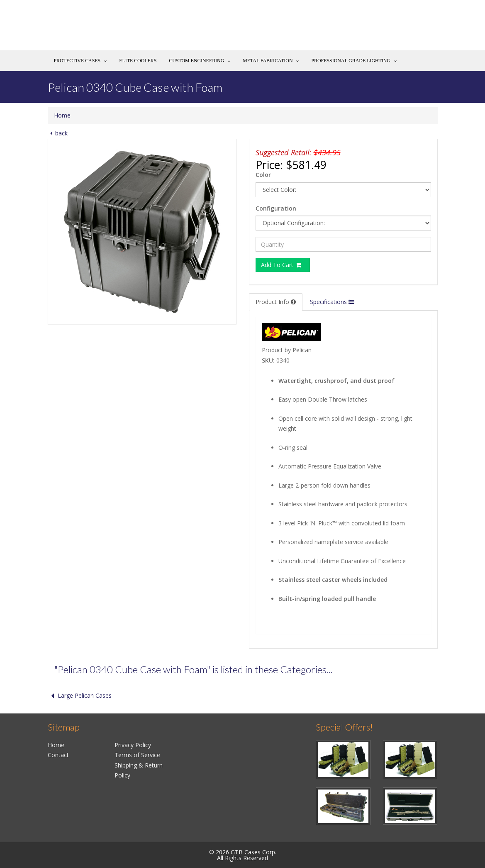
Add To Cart (282, 265)
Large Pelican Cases (80, 695)
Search (420, 28)
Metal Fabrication (268, 61)
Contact (58, 755)
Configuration (276, 208)
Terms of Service (137, 755)
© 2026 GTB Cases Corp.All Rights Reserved (243, 855)
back (58, 133)
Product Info (276, 302)
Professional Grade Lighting (351, 61)
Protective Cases (77, 61)
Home (62, 115)
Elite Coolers (138, 61)
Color (263, 175)
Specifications (332, 302)
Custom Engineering (196, 61)
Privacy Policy (133, 745)
